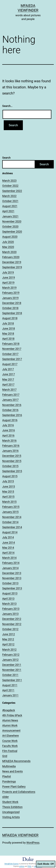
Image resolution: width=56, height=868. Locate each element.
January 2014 (10, 568)
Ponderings (9, 781)
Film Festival (10, 751)
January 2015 (10, 512)
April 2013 (8, 599)
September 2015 (12, 471)
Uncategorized (11, 812)
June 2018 (9, 328)
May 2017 (8, 379)
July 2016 (8, 425)
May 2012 (8, 639)
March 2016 (9, 441)
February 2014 (11, 563)
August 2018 (10, 318)
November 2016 (12, 405)
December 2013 (12, 573)
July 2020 (8, 242)
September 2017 (12, 359)
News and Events (12, 771)
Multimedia (9, 766)
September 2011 (12, 680)
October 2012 (10, 629)
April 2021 (8, 211)
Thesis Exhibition (12, 807)
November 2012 (12, 624)
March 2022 (9, 196)
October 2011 (10, 675)
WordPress (33, 843)
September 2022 (12, 191)
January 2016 (10, 451)
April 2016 (8, 435)
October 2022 (10, 186)
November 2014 (12, 517)
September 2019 (12, 267)
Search (6, 158)
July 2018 (8, 323)
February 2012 (11, 655)
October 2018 (10, 308)
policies (22, 866)
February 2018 (11, 344)
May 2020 (8, 247)
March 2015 (9, 502)
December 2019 (12, 262)
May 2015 (8, 492)
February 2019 (11, 293)
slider (6, 797)
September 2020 (12, 232)
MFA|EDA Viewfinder (20, 835)
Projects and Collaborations (19, 792)
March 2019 (9, 288)
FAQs (29, 866)
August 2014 (10, 532)
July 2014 (8, 537)
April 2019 (8, 283)
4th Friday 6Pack (12, 715)
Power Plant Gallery (14, 787)
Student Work (10, 802)
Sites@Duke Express (12, 864)
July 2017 (8, 369)
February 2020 (11, 257)
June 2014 (9, 543)
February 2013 (11, 609)
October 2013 (10, 583)
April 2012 (8, 644)
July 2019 (8, 272)
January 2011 (10, 695)
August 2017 (10, 364)
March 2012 (9, 650)
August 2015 (10, 476)
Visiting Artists (11, 817)
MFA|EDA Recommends (16, 761)
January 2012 (10, 660)
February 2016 (11, 446)
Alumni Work (10, 725)
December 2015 (12, 456)
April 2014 (8, 553)
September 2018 (12, 313)
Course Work (10, 741)
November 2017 (12, 349)
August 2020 (10, 237)
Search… (7, 106)
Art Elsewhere (11, 736)
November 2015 (12, 461)
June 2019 (9, 277)
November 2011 (12, 670)
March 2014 (9, 558)
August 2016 (10, 420)
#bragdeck (9, 710)
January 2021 (10, 216)
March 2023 (9, 181)
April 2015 (8, 497)
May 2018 (8, 334)
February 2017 (11, 395)
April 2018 (8, 339)
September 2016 (12, 415)
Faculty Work (10, 746)
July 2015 (8, 481)
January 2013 (10, 614)
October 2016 (10, 410)
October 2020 (10, 227)
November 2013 (12, 578)
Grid (5, 756)
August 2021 (10, 206)
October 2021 (10, 201)
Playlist (7, 776)
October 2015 (10, 466)
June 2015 (9, 486)
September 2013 (12, 588)
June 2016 (9, 430)
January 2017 (10, 400)
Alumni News (10, 720)
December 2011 (12, 665)
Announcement (11, 730)
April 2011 (8, 690)
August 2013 (10, 593)
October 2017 (10, 354)
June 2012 (9, 634)
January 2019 (10, 298)
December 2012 (12, 619)
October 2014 (10, 522)
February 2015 (11, 507)
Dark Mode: (46, 864)
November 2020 (12, 221)
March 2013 (9, 604)
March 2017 (9, 390)
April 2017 (8, 385)
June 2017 (9, 374)
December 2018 (12, 303)
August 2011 (10, 685)
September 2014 (12, 527)
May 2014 (8, 548)
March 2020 (9, 252)
